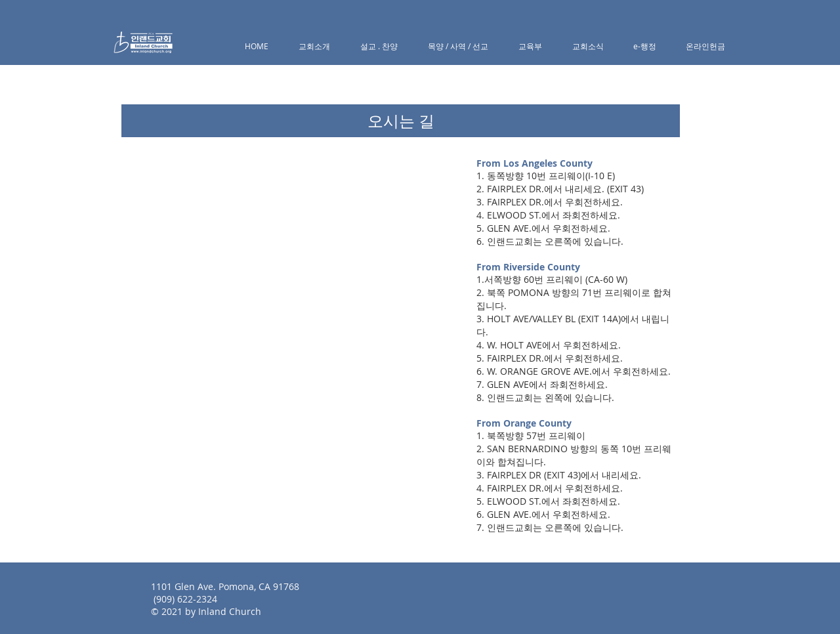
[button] (314, 46)
